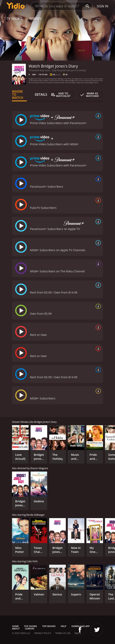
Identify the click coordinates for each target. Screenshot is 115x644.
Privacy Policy (43, 633)
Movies (35, 19)
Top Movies (49, 626)
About (16, 629)
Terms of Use (63, 633)
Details (41, 95)
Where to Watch (18, 95)
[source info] (97, 116)
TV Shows (14, 19)
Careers (29, 629)
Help (64, 626)
